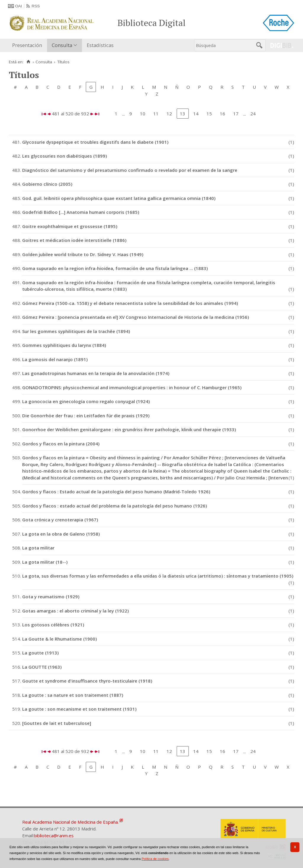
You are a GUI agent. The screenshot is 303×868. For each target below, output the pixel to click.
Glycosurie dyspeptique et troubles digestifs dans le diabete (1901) (95, 142)
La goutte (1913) (40, 653)
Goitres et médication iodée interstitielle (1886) (74, 240)
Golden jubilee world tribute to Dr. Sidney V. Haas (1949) (83, 254)
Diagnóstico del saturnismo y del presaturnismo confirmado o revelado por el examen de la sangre (130, 170)
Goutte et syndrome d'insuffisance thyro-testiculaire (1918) (87, 681)
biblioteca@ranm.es (54, 835)
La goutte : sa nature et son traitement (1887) (73, 695)
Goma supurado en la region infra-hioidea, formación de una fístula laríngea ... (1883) (115, 268)
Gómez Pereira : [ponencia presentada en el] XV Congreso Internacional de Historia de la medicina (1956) (136, 317)
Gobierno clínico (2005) (47, 184)
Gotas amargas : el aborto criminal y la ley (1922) (75, 611)
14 (196, 114)
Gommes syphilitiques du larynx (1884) (64, 345)
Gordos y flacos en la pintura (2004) (61, 444)
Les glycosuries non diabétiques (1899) (65, 156)
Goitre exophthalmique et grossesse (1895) (70, 226)
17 (236, 114)
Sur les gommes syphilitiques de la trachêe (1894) (76, 331)
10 (143, 114)
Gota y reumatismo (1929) (51, 597)
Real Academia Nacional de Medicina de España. (70, 822)
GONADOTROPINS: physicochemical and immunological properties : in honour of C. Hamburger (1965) (132, 387)
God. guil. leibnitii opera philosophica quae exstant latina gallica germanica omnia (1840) (119, 198)
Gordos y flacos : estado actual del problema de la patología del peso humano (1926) (115, 506)
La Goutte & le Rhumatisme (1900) (59, 639)
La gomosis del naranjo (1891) (55, 359)
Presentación (27, 45)
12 (169, 114)
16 (223, 114)
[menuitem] (28, 45)
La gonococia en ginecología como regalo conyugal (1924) (86, 401)
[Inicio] (28, 62)
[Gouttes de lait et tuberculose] (57, 723)
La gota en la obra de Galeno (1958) (61, 534)
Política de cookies (155, 859)
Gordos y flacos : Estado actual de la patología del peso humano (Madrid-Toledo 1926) (116, 492)
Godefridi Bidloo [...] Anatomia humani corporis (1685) (81, 212)
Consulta (62, 45)
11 (156, 114)
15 (209, 114)
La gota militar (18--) (45, 562)
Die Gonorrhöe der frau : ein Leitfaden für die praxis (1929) (86, 416)
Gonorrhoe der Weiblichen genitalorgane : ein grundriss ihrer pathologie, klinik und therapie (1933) (129, 429)
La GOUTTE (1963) (42, 667)
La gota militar (38, 548)
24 (253, 114)
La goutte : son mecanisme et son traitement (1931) (79, 709)
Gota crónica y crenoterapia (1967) (60, 520)
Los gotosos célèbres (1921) (53, 625)
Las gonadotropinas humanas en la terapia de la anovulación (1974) (96, 373)
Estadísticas (100, 45)
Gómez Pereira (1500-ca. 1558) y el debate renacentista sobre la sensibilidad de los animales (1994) (130, 303)
